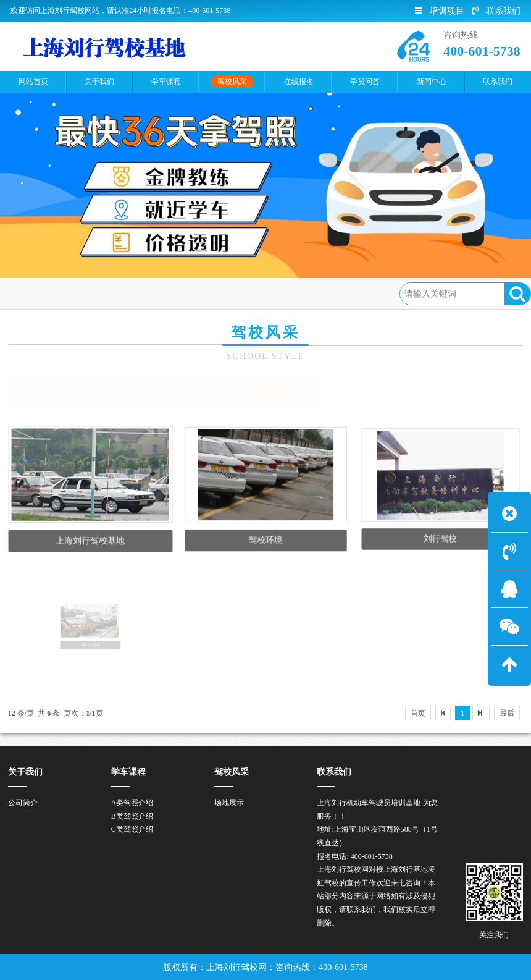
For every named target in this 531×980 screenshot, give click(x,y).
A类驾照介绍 (132, 803)
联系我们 (496, 11)
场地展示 (153, 293)
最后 (507, 713)
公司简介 (23, 803)
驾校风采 (103, 293)
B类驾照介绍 (132, 816)
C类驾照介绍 (132, 829)
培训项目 (440, 11)
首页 (62, 293)
